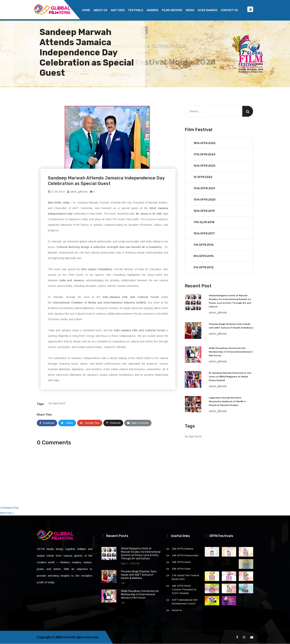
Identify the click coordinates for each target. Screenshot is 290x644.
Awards (153, 10)
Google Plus (90, 423)
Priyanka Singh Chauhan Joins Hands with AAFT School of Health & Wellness (139, 575)
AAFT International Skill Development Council (185, 602)
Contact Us (229, 10)
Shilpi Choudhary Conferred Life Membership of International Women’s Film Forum (231, 352)
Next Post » (7, 513)
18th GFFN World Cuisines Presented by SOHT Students (184, 590)
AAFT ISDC (118, 10)
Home (86, 10)
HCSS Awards (208, 10)
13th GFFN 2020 (204, 200)
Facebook (47, 423)
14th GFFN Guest (181, 562)
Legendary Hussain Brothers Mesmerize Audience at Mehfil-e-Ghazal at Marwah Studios (228, 402)
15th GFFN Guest (181, 569)
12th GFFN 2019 (204, 211)
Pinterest (113, 423)
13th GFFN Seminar (183, 549)
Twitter (67, 423)
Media (190, 10)
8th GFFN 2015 (204, 256)
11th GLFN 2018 (204, 222)
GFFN (67, 637)
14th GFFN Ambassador (185, 556)
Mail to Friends (138, 423)
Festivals (136, 10)
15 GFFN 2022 (203, 177)
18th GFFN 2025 (204, 143)
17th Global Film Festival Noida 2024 (185, 577)
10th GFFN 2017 (204, 234)
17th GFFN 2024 (204, 155)
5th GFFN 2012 (204, 268)
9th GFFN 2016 (204, 245)
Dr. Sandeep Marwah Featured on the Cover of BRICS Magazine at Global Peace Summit (230, 377)
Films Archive (172, 10)
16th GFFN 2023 (204, 166)
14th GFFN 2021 (204, 188)
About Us (100, 10)
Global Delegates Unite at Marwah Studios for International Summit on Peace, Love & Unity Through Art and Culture (141, 554)
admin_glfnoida (77, 192)
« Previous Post (9, 508)
